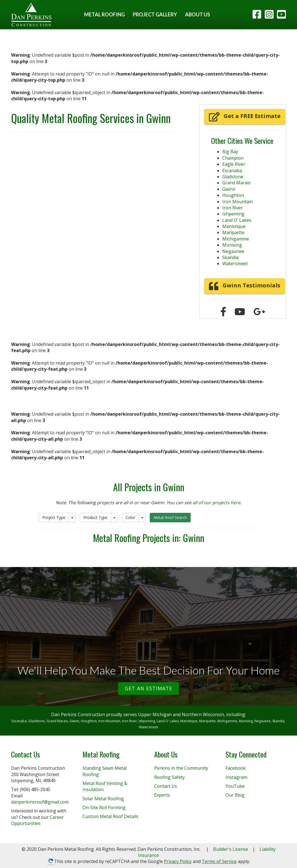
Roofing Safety (169, 777)
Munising (232, 245)
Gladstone (233, 177)
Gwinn (229, 189)
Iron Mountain (238, 202)
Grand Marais (236, 183)
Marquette (233, 232)
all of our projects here (216, 503)
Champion (233, 158)
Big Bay (230, 152)
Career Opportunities (38, 820)
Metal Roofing (104, 14)
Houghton (233, 195)
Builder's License (231, 849)
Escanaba (232, 170)
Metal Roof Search (170, 517)
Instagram (236, 777)
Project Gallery (155, 14)
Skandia (230, 257)
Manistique (234, 226)
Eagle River (234, 164)
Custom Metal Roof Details (110, 816)
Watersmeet (235, 264)
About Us (198, 14)
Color (130, 517)
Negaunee (233, 251)
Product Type (95, 517)
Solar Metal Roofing (103, 799)
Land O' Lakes (237, 220)
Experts (162, 795)
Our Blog (235, 795)
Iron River (233, 208)
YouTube (235, 786)
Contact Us (166, 786)
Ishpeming (233, 214)
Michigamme (236, 239)
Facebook (236, 768)
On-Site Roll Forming (104, 807)
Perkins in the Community (181, 768)
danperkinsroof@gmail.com (40, 802)
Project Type (54, 517)
